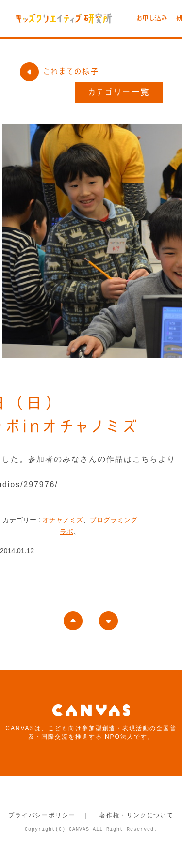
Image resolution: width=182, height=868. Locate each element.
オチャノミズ (63, 520)
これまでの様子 (59, 71)
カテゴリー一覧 (119, 92)
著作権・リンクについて (137, 815)
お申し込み (152, 18)
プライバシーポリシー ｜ (49, 815)
